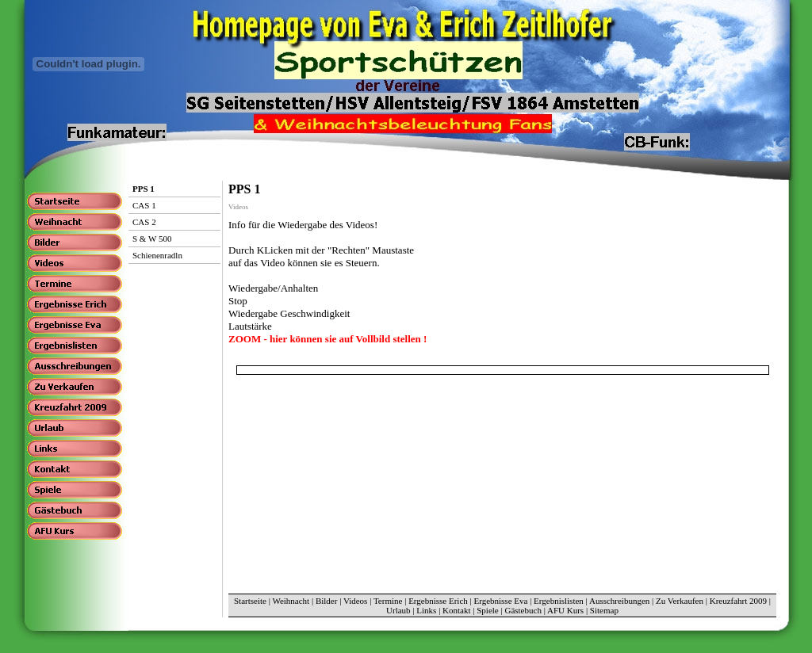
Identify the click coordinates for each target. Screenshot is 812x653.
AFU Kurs (565, 610)
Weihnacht (291, 601)
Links (426, 610)
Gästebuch (523, 610)
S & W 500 (152, 239)
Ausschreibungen (619, 601)
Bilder (327, 601)
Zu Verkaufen (680, 601)
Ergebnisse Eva (500, 601)
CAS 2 (144, 222)
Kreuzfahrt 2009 (738, 601)
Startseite (250, 601)
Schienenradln (157, 255)
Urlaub (398, 610)
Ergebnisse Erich (438, 601)
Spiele (488, 610)
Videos (356, 601)
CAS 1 (144, 205)
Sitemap (604, 610)
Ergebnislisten (559, 601)
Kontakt (456, 610)
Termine (388, 601)
